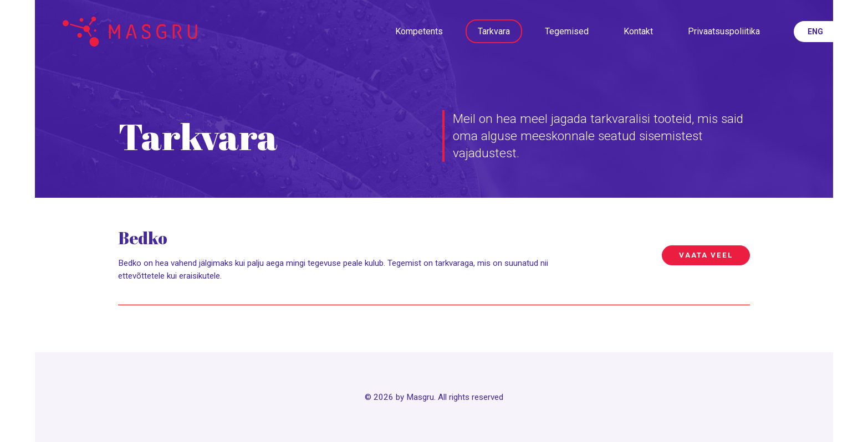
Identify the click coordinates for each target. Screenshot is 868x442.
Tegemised (567, 31)
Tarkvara (494, 31)
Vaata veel (706, 255)
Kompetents (419, 31)
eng (815, 32)
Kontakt (638, 31)
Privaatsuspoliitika (724, 31)
